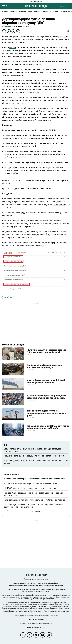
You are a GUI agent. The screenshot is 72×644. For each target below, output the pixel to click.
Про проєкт (32, 583)
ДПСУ (11, 298)
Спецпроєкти (66, 12)
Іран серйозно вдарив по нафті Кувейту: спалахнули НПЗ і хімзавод (47, 381)
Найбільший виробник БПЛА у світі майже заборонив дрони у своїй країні (48, 427)
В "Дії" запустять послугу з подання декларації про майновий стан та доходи (36, 462)
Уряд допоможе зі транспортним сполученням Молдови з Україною (35, 500)
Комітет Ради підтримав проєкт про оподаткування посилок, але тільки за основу (34, 494)
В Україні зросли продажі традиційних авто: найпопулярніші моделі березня (46, 397)
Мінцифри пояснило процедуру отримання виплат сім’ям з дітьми (34, 456)
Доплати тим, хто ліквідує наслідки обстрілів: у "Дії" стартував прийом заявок (33, 450)
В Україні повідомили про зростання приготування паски (31, 483)
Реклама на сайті (19, 583)
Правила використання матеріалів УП (24, 586)
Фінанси (56, 12)
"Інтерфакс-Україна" (60, 595)
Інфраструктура (34, 12)
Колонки (23, 12)
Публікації (14, 12)
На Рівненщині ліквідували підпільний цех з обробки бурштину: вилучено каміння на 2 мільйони (33, 506)
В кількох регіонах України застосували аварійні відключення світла (35, 479)
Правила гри (47, 12)
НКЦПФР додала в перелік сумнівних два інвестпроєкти (30, 488)
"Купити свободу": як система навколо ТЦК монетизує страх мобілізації (46, 351)
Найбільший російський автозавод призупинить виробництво (45, 366)
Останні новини (11, 475)
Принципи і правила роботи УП (51, 586)
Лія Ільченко (7, 27)
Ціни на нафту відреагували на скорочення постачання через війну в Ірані (46, 413)
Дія (5, 298)
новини (5, 12)
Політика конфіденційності (48, 583)
